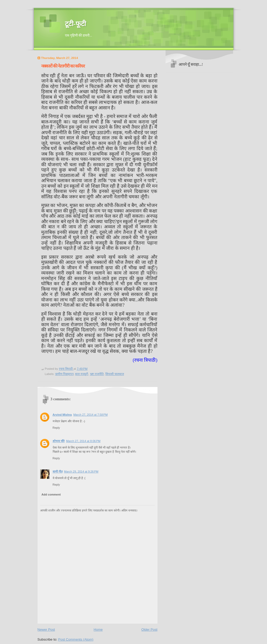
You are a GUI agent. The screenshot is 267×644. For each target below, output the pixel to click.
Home (98, 630)
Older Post (149, 630)
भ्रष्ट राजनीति (97, 374)
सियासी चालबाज (115, 374)
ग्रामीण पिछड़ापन (64, 374)
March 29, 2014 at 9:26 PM (81, 472)
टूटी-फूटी (76, 24)
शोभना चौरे (59, 441)
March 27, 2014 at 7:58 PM (90, 415)
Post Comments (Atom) (76, 639)
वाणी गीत (58, 472)
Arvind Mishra (62, 415)
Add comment (51, 494)
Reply (56, 428)
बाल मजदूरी (82, 374)
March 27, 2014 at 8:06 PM (83, 441)
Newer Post (46, 630)
